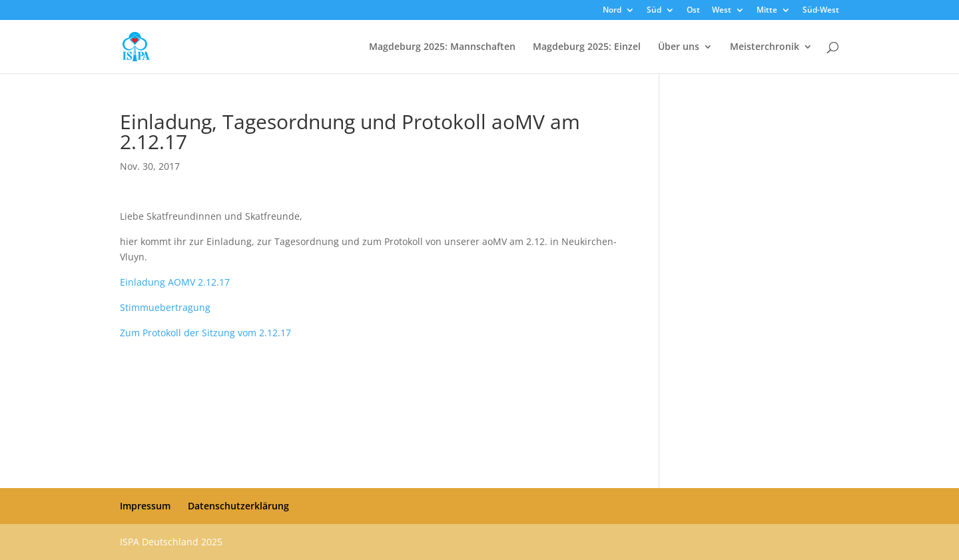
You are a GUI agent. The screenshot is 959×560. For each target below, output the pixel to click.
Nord (612, 11)
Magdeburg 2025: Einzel (587, 47)
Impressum (145, 506)
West (722, 11)
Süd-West (821, 11)
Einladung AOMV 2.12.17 (175, 282)
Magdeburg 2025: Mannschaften (442, 47)
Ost (693, 11)
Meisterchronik (765, 47)
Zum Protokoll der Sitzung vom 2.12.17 (205, 333)
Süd (654, 11)
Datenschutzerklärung (238, 506)
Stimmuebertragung (165, 307)
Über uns (679, 47)
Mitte (767, 11)
